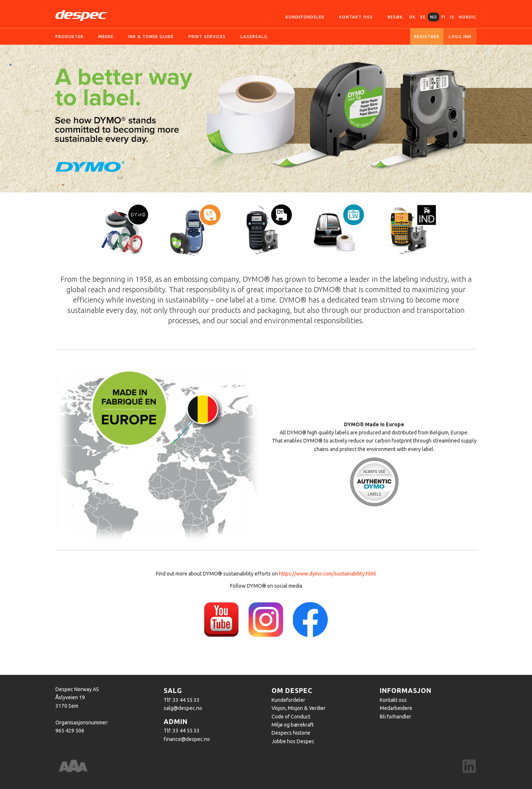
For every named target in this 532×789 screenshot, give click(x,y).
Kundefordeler (305, 17)
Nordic (468, 17)
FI (444, 17)
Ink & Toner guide (151, 37)
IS (452, 17)
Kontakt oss (356, 17)
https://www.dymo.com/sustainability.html (328, 574)
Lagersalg (254, 37)
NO (434, 17)
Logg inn (460, 37)
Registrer (427, 37)
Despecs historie (291, 733)
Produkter (69, 37)
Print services (207, 37)
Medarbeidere (396, 708)
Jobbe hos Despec (293, 741)
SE (423, 17)
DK (412, 17)
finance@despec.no (187, 739)
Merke (106, 37)
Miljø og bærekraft (293, 725)
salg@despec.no (183, 708)
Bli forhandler (395, 717)
